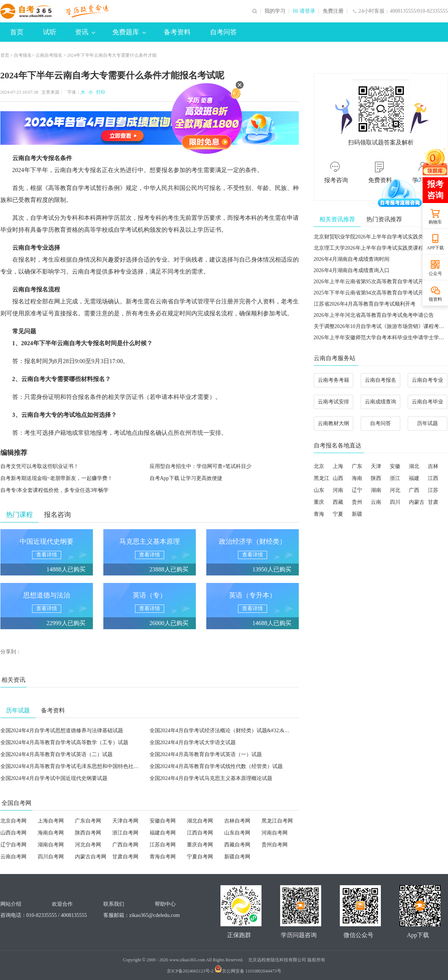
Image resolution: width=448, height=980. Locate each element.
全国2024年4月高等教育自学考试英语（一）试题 (206, 754)
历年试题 (427, 423)
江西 (433, 478)
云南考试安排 (333, 402)
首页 (17, 32)
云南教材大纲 (333, 423)
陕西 (376, 478)
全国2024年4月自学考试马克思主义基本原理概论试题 (211, 778)
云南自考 (24, 158)
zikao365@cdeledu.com (155, 915)
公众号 (435, 274)
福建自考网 (163, 833)
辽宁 (357, 490)
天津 (376, 466)
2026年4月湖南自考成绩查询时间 (352, 259)
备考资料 (177, 32)
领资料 (435, 299)
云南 (376, 502)
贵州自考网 (275, 845)
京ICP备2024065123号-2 (190, 971)
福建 (414, 478)
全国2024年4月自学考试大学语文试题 (193, 742)
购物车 (435, 222)
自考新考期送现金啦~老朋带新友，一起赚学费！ (57, 478)
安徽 (395, 466)
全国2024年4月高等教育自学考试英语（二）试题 (57, 754)
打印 (100, 92)
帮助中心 (165, 904)
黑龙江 (322, 478)
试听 (50, 32)
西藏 (338, 502)
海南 (357, 478)
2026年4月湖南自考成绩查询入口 (352, 270)
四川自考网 (51, 857)
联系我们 (114, 904)
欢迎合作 (62, 904)
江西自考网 (200, 833)
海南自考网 (51, 833)
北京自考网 (13, 821)
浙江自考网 (125, 833)
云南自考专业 (427, 380)
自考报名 (23, 55)
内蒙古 (417, 502)
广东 (357, 466)
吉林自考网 (237, 821)
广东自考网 (88, 821)
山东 (319, 490)
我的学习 (275, 11)
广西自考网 (125, 845)
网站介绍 (11, 904)
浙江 (395, 478)
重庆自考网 (200, 845)
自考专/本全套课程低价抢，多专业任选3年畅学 (55, 490)
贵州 (357, 502)
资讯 (85, 32)
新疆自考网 (237, 857)
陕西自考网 (88, 833)
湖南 (376, 490)
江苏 (433, 490)
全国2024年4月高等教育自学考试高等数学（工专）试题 (64, 742)
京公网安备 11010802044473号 (248, 971)
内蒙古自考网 (91, 857)
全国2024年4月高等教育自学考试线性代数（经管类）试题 (216, 766)
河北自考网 (88, 845)
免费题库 (129, 32)
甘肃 (433, 502)
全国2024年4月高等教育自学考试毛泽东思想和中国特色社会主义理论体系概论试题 (96, 766)
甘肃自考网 (125, 857)
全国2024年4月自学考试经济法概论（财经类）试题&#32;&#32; (222, 731)
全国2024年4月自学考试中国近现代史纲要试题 (54, 778)
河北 (395, 490)
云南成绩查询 (380, 402)
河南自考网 (275, 833)
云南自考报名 (49, 55)
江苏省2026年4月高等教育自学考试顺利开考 (365, 304)
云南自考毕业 (427, 402)
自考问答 (223, 32)
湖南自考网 (51, 845)
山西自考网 (13, 833)
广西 (414, 490)
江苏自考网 (163, 845)
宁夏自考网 (200, 857)
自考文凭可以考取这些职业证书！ (40, 466)
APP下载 (435, 248)
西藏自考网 (237, 845)
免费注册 (333, 11)
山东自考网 (237, 833)
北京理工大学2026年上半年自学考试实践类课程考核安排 (379, 248)
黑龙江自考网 (277, 821)
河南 (338, 490)
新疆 (357, 514)
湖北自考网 (200, 821)
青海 (319, 514)
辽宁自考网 (13, 845)
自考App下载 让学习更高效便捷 (186, 478)
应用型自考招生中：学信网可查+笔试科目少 (201, 466)
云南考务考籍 (333, 380)
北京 (319, 466)
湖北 (414, 466)
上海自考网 (51, 821)
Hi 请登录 (304, 11)
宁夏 (338, 514)
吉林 (433, 466)
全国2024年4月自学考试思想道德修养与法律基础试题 (62, 731)
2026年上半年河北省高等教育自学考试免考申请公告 (374, 315)
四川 (395, 502)
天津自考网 (125, 821)
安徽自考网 (163, 821)
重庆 (319, 502)
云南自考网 (13, 857)
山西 (338, 478)
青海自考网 (163, 857)
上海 (338, 466)
